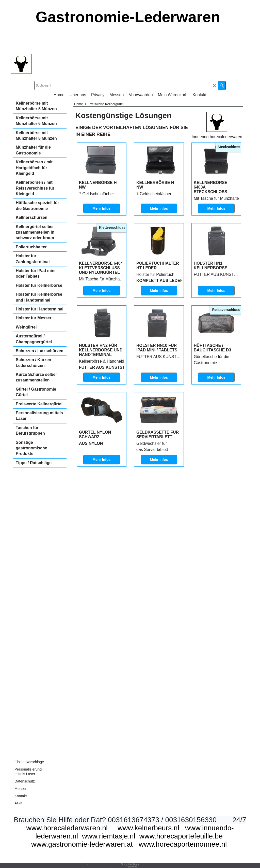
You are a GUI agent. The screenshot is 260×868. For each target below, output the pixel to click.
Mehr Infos (102, 243)
